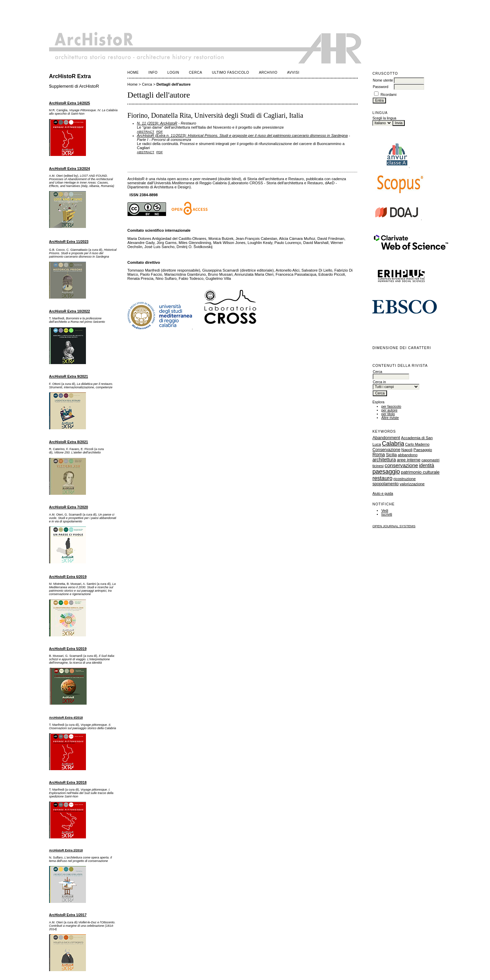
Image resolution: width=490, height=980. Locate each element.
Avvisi (293, 73)
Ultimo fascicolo (231, 73)
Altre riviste (390, 418)
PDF (160, 132)
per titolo (388, 414)
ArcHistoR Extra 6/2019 (68, 577)
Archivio (268, 73)
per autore (389, 410)
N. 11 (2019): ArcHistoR (157, 123)
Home (133, 73)
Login (173, 73)
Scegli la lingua (384, 118)
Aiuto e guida (383, 494)
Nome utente (383, 80)
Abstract (146, 132)
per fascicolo (391, 407)
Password (381, 87)
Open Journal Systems (394, 526)
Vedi (385, 511)
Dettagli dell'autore (174, 84)
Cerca (196, 73)
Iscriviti (387, 514)
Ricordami (389, 95)
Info (153, 73)
